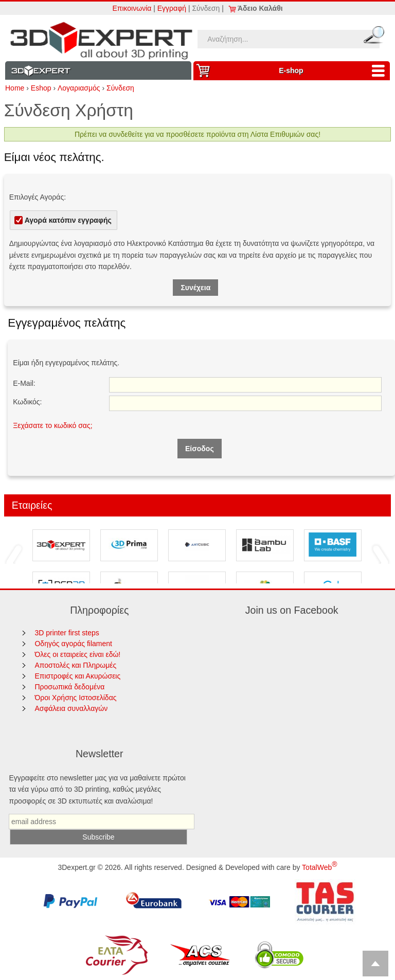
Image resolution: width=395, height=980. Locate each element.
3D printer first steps (67, 633)
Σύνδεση (206, 8)
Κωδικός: (27, 402)
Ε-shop (334, 71)
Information (98, 71)
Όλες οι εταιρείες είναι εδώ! (77, 654)
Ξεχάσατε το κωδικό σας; (52, 425)
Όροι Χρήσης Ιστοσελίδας (75, 698)
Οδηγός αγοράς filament (73, 644)
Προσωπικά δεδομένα (69, 687)
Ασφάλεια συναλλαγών (71, 708)
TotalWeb (319, 867)
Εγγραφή (172, 8)
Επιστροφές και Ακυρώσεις (77, 676)
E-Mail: (24, 383)
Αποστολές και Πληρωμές (75, 665)
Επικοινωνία (132, 8)
